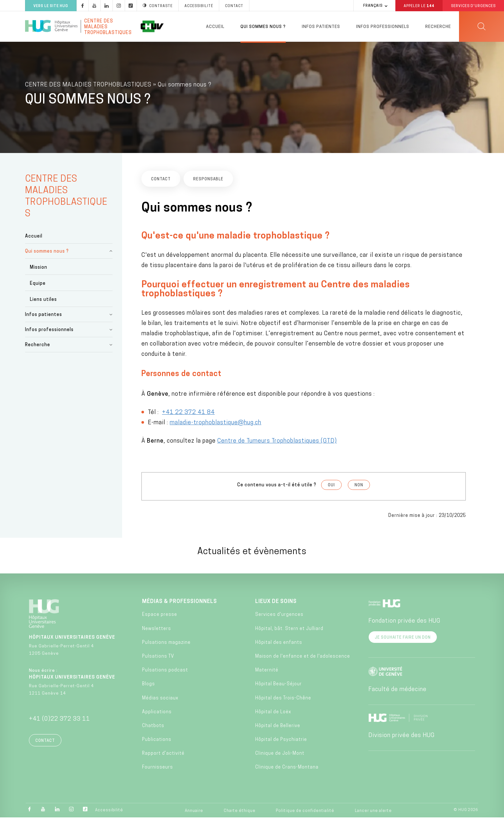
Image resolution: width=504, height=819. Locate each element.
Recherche (438, 27)
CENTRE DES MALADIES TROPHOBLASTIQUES (88, 86)
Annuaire (194, 812)
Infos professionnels (383, 27)
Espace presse (160, 616)
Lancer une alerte (373, 812)
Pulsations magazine (166, 644)
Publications (157, 741)
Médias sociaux (160, 699)
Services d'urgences (279, 616)
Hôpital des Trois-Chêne (283, 699)
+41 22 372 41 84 (188, 414)
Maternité (267, 672)
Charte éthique (240, 812)
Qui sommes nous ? (263, 27)
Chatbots (153, 727)
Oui (331, 487)
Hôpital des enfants (279, 644)
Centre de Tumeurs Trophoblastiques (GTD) (277, 442)
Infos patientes (321, 27)
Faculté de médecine (397, 691)
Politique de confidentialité (305, 812)
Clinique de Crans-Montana (287, 769)
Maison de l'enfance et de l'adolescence (303, 658)
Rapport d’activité (163, 755)
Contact (45, 742)
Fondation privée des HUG (404, 622)
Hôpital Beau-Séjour (279, 685)
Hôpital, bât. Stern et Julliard (289, 630)
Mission (39, 269)
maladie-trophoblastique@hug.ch (216, 424)
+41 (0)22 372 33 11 (59, 720)
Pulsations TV (158, 658)
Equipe (38, 285)
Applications (157, 713)
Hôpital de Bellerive (278, 727)
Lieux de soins (276, 603)
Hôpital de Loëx (273, 713)
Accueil (215, 27)
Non (359, 487)
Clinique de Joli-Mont (280, 755)
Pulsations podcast (165, 672)
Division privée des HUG (401, 737)
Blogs (148, 685)
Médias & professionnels (180, 603)
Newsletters (157, 630)
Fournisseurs (157, 769)
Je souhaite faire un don (403, 639)
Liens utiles (43, 301)
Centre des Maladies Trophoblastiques (108, 26)
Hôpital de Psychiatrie (281, 741)
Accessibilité (109, 812)
